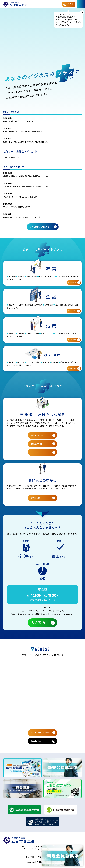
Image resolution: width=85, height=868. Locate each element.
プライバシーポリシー (35, 857)
